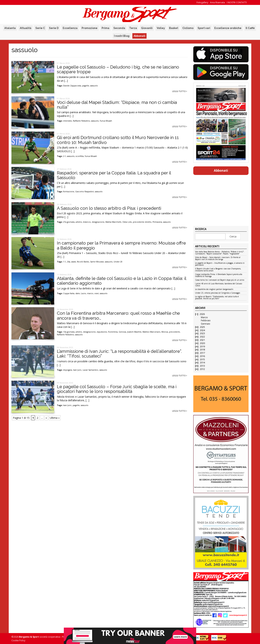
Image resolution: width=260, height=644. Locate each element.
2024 (202, 330)
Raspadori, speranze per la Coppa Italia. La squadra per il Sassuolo (114, 175)
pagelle (86, 86)
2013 (202, 366)
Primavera (157, 222)
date (78, 293)
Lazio (83, 293)
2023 (202, 333)
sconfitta (80, 156)
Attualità (26, 28)
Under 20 (118, 262)
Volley (161, 28)
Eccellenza (70, 28)
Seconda (119, 28)
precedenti (174, 332)
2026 (202, 314)
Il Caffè (250, 28)
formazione (69, 192)
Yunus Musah (106, 121)
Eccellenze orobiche (228, 28)
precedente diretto (142, 222)
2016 (202, 356)
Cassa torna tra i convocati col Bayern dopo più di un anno (220, 280)
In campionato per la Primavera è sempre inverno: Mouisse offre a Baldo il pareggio (121, 245)
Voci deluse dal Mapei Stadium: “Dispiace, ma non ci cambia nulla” (117, 105)
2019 (202, 347)
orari (97, 293)
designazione (98, 222)
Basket (174, 28)
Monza (165, 332)
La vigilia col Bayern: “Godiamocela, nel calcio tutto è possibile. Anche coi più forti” (217, 298)
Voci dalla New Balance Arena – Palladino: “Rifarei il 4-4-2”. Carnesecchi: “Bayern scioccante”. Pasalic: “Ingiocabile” (220, 253)
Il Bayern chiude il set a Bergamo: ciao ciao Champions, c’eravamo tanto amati (218, 270)
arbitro (79, 222)
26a (69, 262)
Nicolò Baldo (83, 262)
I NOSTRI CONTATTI (237, 2)
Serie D (54, 28)
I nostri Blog (122, 36)
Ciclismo (188, 28)
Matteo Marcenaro (151, 332)
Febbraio (206, 320)
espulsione (102, 332)
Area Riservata (217, 2)
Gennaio (206, 324)
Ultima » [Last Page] (55, 418)
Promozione (90, 28)
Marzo (204, 317)
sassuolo (94, 86)
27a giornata (69, 222)
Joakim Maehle (134, 332)
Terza (133, 28)
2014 (202, 363)
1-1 (64, 262)
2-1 (64, 156)
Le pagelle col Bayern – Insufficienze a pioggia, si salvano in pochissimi (220, 264)
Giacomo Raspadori (85, 192)
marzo (90, 293)
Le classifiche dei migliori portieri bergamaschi (214, 289)
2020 (202, 343)
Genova (122, 332)
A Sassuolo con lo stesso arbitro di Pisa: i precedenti (109, 208)
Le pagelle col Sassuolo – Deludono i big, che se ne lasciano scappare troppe (118, 69)
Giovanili (147, 28)
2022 (202, 337)
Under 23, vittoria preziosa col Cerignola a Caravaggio (218, 293)
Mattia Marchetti (113, 222)
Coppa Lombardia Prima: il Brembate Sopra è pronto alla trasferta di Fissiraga (219, 275)
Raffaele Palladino (81, 121)
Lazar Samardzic (91, 370)
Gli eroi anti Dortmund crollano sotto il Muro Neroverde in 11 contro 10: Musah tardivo (118, 140)
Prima (105, 28)
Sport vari (204, 28)
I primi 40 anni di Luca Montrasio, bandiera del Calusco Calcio (219, 285)
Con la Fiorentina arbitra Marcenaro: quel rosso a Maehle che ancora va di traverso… (118, 316)
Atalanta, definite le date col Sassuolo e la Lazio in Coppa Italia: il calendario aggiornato (122, 281)
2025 (202, 327)
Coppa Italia (69, 293)
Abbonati (139, 36)
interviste (67, 121)
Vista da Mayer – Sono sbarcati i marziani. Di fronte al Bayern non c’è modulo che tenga (218, 258)
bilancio (87, 222)
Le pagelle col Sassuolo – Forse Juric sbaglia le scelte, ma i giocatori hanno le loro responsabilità (117, 389)
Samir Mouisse (97, 262)
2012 (202, 369)
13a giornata (69, 332)
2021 (202, 340)
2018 (202, 350)
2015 (202, 359)
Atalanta (10, 28)
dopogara (68, 370)
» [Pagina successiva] (46, 418)
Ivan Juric (77, 370)
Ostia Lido (127, 222)
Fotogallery (202, 2)
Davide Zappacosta (72, 86)
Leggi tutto (180, 91)
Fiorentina (113, 332)
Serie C (40, 28)
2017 (202, 353)
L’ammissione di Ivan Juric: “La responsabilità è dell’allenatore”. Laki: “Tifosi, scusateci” (119, 354)
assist (74, 262)
